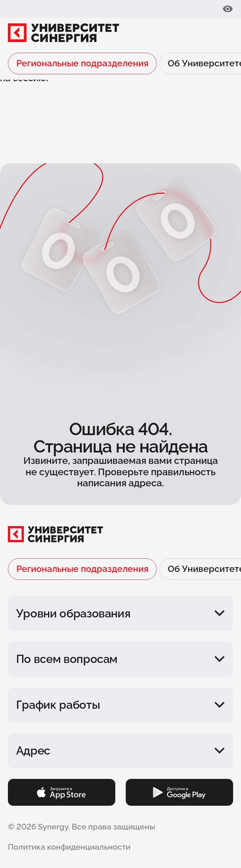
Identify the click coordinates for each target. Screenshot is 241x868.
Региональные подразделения (82, 63)
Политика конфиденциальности (69, 847)
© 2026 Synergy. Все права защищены (81, 827)
